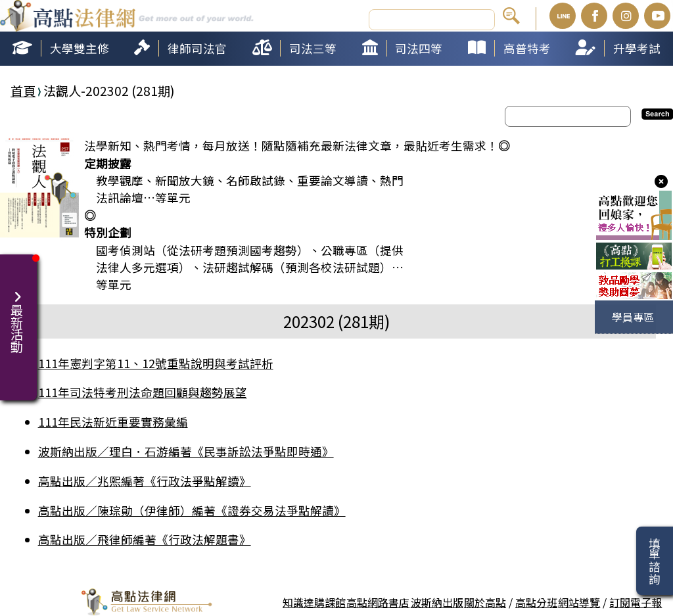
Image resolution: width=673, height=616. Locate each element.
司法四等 (419, 48)
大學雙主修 (80, 48)
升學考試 (637, 48)
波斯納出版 (437, 602)
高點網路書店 (378, 602)
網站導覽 (579, 602)
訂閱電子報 (636, 602)
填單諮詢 (654, 561)
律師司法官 (197, 48)
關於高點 (485, 602)
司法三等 (313, 48)
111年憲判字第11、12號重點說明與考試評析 (156, 363)
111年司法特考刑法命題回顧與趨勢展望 (143, 392)
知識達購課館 (314, 602)
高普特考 (527, 48)
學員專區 (633, 317)
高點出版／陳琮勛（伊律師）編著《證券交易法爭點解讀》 (192, 510)
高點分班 (536, 602)
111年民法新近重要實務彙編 (113, 422)
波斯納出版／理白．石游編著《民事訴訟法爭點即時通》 (186, 451)
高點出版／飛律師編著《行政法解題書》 (145, 539)
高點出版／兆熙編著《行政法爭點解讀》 (145, 481)
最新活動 (18, 314)
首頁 (23, 91)
